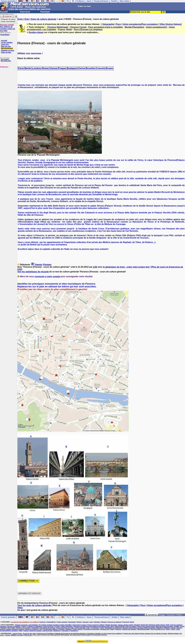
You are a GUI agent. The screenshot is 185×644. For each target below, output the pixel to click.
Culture (80, 617)
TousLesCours (102, 617)
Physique (61, 629)
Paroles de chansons (32, 629)
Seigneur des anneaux (129, 629)
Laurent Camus (17, 634)
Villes (162, 24)
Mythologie (160, 628)
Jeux (89, 617)
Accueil (4, 12)
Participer (45, 12)
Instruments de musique (48, 628)
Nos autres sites (6, 61)
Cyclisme (57, 626)
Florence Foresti (78, 27)
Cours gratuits (8, 617)
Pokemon (69, 629)
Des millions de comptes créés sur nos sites (8, 28)
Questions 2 (66, 631)
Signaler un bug (7, 50)
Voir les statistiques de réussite (33, 272)
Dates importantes (67, 626)
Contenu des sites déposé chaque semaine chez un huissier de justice (145, 634)
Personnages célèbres (50, 629)
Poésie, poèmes (78, 629)
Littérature (97, 622)
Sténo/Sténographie (143, 629)
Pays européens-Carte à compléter (106, 27)
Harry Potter (11, 628)
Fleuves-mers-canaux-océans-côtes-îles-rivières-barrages (155, 626)
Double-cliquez (36, 32)
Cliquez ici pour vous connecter (8, 20)
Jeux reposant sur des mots (65, 628)
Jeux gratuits (5, 59)
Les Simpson (95, 628)
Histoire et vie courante (23, 628)
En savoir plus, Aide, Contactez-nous (35, 634)
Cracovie (101, 68)
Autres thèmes (174, 24)
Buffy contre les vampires (174, 625)
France (182, 626)
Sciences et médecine (115, 622)
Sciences (118, 629)
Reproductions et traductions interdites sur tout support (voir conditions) (99, 634)
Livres (102, 628)
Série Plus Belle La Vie (158, 629)
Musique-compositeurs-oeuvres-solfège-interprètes (139, 628)
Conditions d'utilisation (54, 634)
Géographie (108, 24)
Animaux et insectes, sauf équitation (26, 625)
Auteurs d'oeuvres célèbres (96, 625)
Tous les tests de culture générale (34, 605)
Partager (47, 265)
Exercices (25, 12)
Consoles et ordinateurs (35, 626)
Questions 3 (74, 631)
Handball (4, 628)
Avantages (5, 35)
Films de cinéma (131, 626)
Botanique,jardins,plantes (157, 625)
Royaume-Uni (105, 629)
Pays (118, 24)
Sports (132, 622)
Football (177, 626)
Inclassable (35, 628)
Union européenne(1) (156, 27)
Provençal (126, 622)
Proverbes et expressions (92, 629)
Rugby (112, 629)
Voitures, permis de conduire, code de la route (38, 631)
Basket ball (144, 625)
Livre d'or (5, 44)
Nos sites (125, 617)
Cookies (8, 635)
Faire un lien (6, 52)
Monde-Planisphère (134, 27)
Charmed (3, 626)
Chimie (24, 626)
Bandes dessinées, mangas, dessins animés (120, 625)
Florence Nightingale (58, 27)
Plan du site (6, 46)
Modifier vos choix (17, 635)
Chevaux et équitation (14, 626)
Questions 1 (57, 631)
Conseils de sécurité (69, 634)
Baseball (137, 625)
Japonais (85, 622)
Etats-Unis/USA (120, 626)
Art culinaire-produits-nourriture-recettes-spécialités (55, 625)
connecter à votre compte (47, 277)
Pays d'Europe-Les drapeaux (88, 29)
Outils (115, 617)
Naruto (173, 628)
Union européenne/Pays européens (140, 24)
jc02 (95, 267)
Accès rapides (7, 42)
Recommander (7, 48)
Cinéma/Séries (51, 622)
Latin (91, 622)
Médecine (167, 628)
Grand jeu (43, 622)
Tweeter (39, 265)
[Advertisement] (8, 81)
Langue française (80, 628)
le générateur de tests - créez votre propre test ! (127, 267)
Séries (168, 629)
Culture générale (62, 622)
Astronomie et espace (79, 625)
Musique (104, 622)
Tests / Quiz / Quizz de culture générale (37, 19)
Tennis (173, 629)
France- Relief (65, 29)
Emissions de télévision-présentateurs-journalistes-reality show (94, 626)
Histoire (79, 622)
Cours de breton (48, 626)
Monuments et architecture (114, 628)
